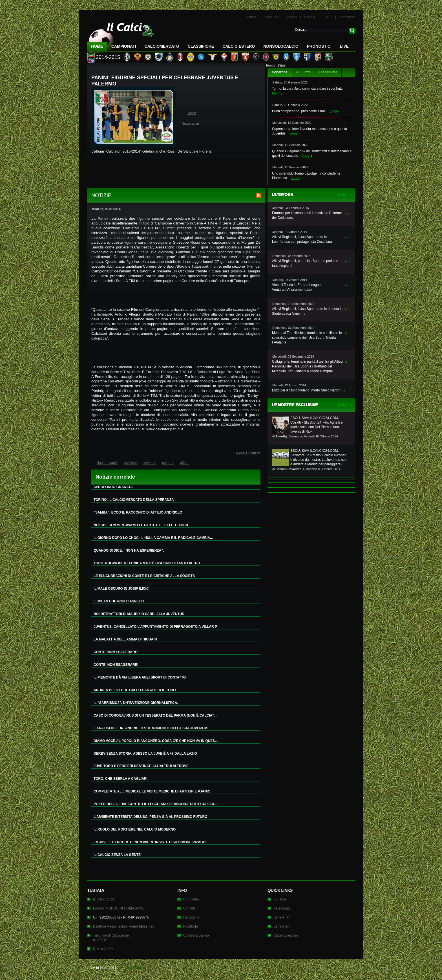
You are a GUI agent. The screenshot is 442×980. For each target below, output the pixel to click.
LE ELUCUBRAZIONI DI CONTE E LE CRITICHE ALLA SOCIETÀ (144, 576)
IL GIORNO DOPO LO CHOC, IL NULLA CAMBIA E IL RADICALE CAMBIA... (153, 538)
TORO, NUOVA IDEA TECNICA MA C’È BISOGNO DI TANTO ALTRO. (147, 563)
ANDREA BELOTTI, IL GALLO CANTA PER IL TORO (135, 690)
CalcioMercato (162, 46)
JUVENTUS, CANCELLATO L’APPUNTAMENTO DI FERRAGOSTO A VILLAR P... (156, 627)
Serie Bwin (281, 926)
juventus (150, 463)
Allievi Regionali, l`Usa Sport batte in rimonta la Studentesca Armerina (307, 311)
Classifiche (328, 72)
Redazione (347, 17)
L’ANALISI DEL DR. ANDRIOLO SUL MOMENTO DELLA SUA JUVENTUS (151, 728)
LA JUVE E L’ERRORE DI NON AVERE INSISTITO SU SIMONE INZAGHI (150, 842)
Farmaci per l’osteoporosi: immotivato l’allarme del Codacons (307, 215)
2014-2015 (108, 57)
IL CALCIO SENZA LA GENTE (117, 855)
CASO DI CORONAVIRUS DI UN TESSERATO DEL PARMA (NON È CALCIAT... (155, 715)
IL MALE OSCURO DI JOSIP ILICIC (121, 589)
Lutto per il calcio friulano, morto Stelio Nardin (306, 390)
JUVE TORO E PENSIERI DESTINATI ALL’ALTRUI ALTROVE (141, 766)
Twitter (292, 17)
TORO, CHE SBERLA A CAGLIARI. (121, 779)
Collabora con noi (196, 935)
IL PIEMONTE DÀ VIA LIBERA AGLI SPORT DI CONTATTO (140, 677)
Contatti (189, 908)
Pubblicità (191, 926)
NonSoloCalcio (281, 46)
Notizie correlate (115, 477)
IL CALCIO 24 (103, 899)
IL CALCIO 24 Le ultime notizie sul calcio (121, 36)
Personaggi (282, 908)
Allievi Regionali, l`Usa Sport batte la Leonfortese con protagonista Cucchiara (302, 239)
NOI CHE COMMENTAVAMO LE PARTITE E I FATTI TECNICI (141, 525)
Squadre (280, 899)
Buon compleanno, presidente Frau (298, 111)
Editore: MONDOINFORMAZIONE (119, 908)
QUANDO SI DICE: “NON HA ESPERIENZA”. (129, 550)
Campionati (124, 46)
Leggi (276, 93)
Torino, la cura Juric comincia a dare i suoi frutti (307, 89)
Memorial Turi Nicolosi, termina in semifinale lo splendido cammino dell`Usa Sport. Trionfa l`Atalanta (307, 338)
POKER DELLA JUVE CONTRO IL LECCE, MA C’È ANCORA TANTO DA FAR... (155, 804)
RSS (328, 17)
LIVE (344, 46)
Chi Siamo (191, 899)
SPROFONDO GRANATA (113, 487)
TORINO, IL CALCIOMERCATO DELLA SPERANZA (134, 500)
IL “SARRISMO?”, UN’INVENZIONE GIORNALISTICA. (136, 703)
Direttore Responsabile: (124, 926)
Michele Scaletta (248, 453)
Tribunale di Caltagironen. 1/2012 (111, 938)
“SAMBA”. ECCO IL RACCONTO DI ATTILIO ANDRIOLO (138, 512)
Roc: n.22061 (103, 949)
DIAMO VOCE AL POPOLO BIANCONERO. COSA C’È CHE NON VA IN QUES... (156, 741)
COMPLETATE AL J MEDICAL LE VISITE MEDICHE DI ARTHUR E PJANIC (152, 791)
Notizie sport (190, 124)
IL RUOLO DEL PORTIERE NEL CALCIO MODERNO (135, 829)
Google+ (311, 17)
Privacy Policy (132, 968)
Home (97, 46)
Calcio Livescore (286, 935)
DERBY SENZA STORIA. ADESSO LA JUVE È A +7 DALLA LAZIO (145, 754)
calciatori (131, 463)
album (185, 463)
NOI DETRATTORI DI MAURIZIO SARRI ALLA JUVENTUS (139, 614)
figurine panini (108, 463)
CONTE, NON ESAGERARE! (116, 652)
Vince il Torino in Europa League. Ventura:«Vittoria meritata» (297, 287)
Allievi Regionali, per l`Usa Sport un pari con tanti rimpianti (305, 263)
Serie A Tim (282, 917)
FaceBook (271, 17)
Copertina (280, 72)
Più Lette (303, 72)
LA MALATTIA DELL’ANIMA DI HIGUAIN (125, 639)
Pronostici (319, 46)
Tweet (192, 113)
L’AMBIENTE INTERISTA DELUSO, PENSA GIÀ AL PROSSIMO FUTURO (151, 817)
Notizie (251, 17)
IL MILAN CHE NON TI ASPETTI (119, 601)
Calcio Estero (239, 46)
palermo (168, 463)
